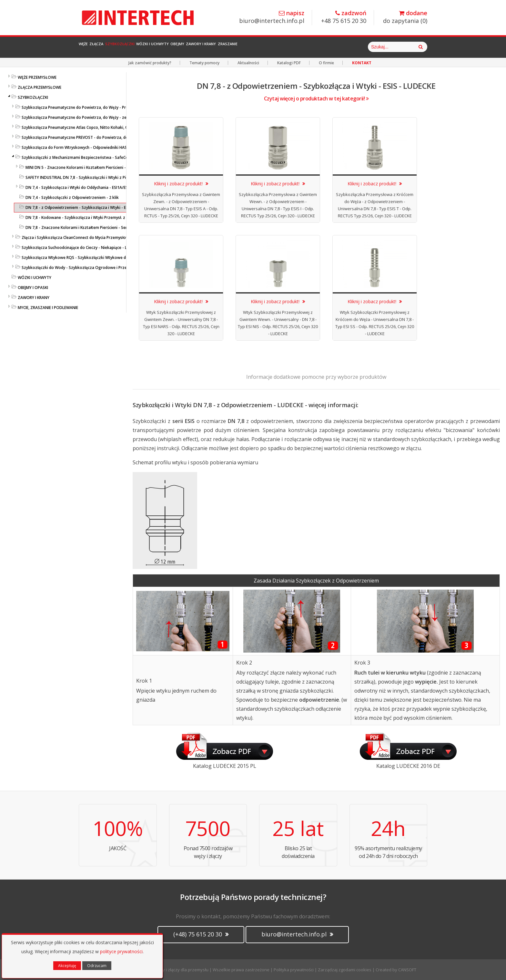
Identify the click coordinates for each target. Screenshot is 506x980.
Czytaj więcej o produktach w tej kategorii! (316, 98)
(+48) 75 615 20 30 (201, 934)
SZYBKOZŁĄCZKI (33, 97)
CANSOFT (407, 970)
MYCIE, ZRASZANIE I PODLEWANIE (48, 308)
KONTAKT (362, 63)
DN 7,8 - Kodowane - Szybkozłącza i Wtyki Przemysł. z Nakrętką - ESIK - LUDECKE (100, 217)
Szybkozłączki (156, 47)
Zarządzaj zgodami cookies (345, 970)
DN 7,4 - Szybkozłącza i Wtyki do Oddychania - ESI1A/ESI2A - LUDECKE (89, 187)
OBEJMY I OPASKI (33, 288)
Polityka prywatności (294, 970)
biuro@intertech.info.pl (272, 17)
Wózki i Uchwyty (208, 47)
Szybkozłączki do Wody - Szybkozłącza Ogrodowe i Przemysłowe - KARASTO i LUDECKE (102, 268)
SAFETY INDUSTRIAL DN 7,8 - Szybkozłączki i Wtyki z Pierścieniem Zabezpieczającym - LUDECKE (113, 177)
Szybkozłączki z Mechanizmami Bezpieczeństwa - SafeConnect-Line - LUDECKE (94, 157)
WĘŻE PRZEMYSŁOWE (37, 77)
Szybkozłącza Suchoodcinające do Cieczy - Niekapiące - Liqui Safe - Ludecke (91, 248)
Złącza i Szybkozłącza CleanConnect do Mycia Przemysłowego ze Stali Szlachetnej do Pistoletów (111, 237)
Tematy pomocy (204, 63)
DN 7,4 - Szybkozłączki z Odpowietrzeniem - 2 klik (72, 197)
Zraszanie (333, 47)
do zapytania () (405, 17)
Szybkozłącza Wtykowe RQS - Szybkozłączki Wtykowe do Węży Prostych (89, 258)
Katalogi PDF (289, 63)
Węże (91, 47)
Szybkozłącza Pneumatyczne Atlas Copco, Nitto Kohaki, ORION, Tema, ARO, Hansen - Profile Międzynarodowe (123, 127)
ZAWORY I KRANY (34, 298)
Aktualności (248, 63)
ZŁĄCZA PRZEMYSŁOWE (40, 87)
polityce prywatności (121, 951)
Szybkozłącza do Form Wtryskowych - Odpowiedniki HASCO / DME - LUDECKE (92, 147)
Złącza (117, 47)
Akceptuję (67, 966)
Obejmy (249, 47)
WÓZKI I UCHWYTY (35, 278)
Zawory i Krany (289, 47)
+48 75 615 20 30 (344, 17)
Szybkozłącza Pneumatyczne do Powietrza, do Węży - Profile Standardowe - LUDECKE (101, 107)
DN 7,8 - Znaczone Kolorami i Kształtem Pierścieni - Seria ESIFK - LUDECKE (93, 227)
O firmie (326, 63)
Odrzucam (97, 966)
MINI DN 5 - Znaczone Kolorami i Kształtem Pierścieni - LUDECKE (84, 167)
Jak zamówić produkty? (150, 63)
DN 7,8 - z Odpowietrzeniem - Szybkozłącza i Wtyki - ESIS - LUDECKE (88, 207)
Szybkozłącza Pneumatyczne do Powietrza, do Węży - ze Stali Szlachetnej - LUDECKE (99, 117)
